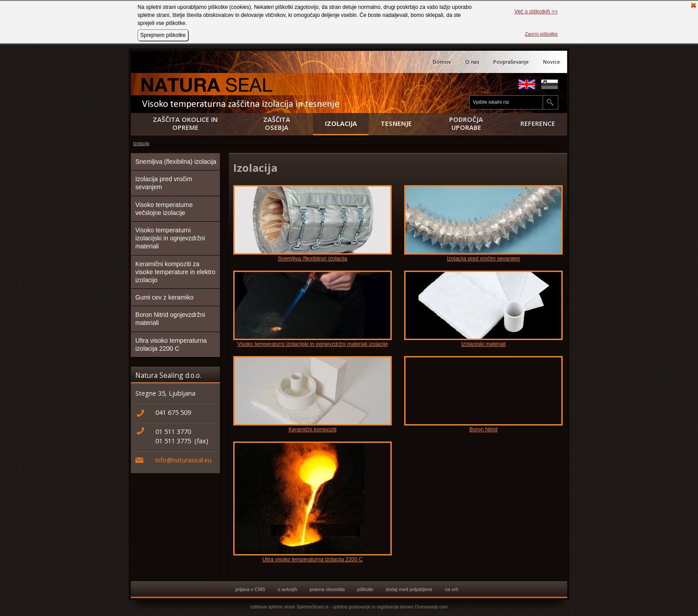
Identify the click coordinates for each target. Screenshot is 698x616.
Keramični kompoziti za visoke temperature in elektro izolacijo (175, 272)
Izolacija (341, 124)
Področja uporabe (466, 124)
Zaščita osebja (277, 124)
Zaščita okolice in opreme (185, 124)
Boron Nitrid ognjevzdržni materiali (170, 319)
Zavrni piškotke (541, 34)
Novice (552, 62)
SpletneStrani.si (312, 607)
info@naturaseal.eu (183, 460)
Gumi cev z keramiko (164, 297)
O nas (472, 62)
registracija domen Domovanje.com (412, 607)
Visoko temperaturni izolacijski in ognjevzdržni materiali (170, 238)
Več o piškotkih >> (536, 12)
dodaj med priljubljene (409, 589)
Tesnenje (396, 124)
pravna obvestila (327, 589)
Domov (442, 62)
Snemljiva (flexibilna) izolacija (176, 162)
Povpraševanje (511, 62)
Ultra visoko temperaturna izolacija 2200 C (171, 344)
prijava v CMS (250, 589)
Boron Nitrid (483, 430)
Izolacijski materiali (483, 344)
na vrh (451, 589)
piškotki (365, 589)
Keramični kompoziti (312, 430)
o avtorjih (288, 589)
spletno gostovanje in (355, 607)
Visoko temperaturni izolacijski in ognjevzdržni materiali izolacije (313, 344)
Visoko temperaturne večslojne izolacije (164, 209)
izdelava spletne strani (273, 607)
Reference (538, 124)
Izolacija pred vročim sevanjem (164, 183)
